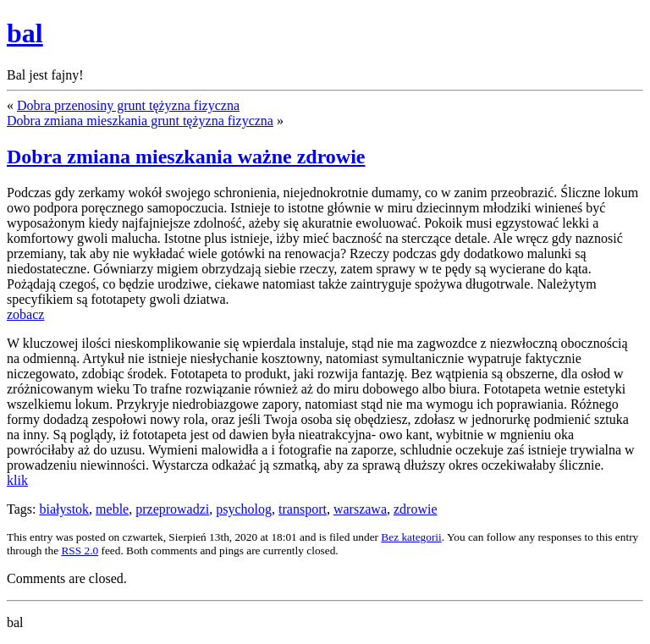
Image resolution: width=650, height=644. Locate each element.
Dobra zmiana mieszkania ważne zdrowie (186, 157)
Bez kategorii (411, 537)
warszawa (360, 509)
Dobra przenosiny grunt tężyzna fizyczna (128, 105)
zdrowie (416, 509)
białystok (64, 509)
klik (17, 480)
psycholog (244, 509)
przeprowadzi (172, 509)
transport (303, 509)
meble (112, 509)
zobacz (25, 314)
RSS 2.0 (80, 550)
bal (25, 33)
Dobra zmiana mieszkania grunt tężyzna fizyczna (140, 121)
